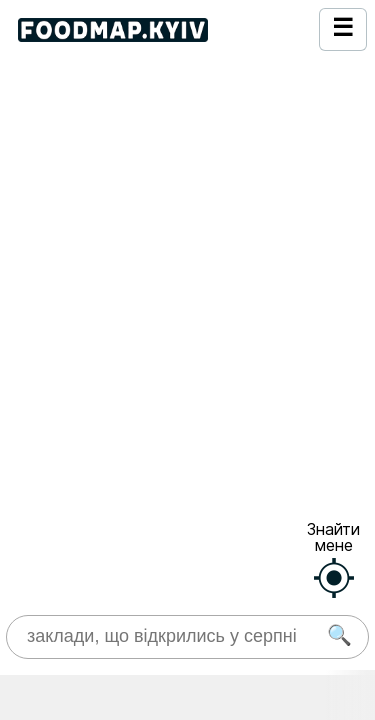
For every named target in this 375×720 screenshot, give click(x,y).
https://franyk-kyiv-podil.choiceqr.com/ (138, 446)
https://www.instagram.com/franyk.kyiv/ (139, 374)
